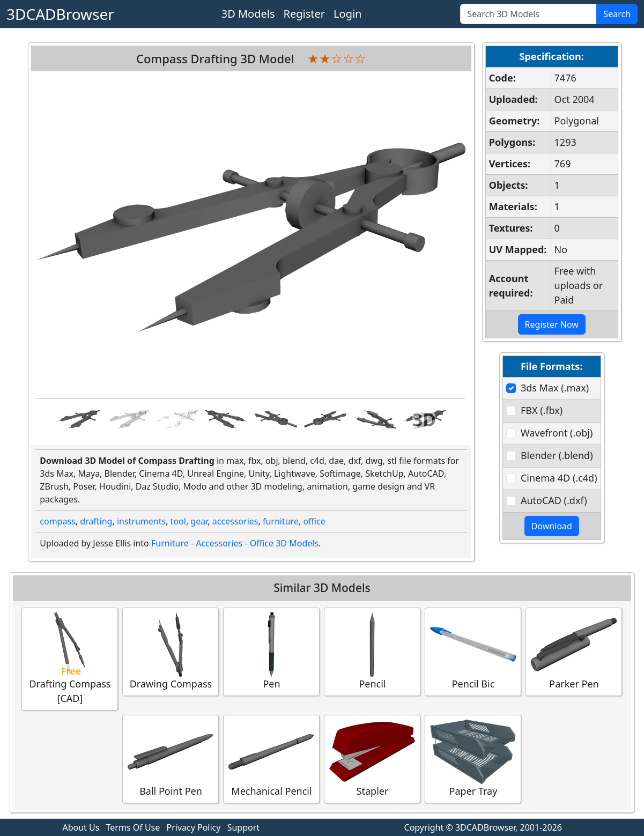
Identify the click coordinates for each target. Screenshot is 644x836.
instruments (141, 521)
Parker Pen (574, 651)
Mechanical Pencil (271, 759)
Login (347, 14)
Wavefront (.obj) (557, 433)
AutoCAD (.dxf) (554, 500)
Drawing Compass (171, 651)
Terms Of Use (133, 827)
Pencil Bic (473, 651)
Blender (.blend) (557, 455)
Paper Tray (473, 759)
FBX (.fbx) (542, 410)
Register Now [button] (552, 324)
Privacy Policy (193, 827)
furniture (281, 521)
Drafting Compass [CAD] (70, 659)
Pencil (372, 651)
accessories (235, 521)
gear (199, 521)
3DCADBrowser (60, 14)
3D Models (248, 14)
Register (305, 14)
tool (178, 521)
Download (552, 526)
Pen (271, 651)
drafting (96, 521)
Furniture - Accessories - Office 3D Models (235, 543)
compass (57, 521)
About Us (81, 827)
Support (243, 827)
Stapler (372, 759)
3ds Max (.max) (555, 388)
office (314, 521)
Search (617, 14)
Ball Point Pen (171, 759)
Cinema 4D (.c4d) (559, 478)
